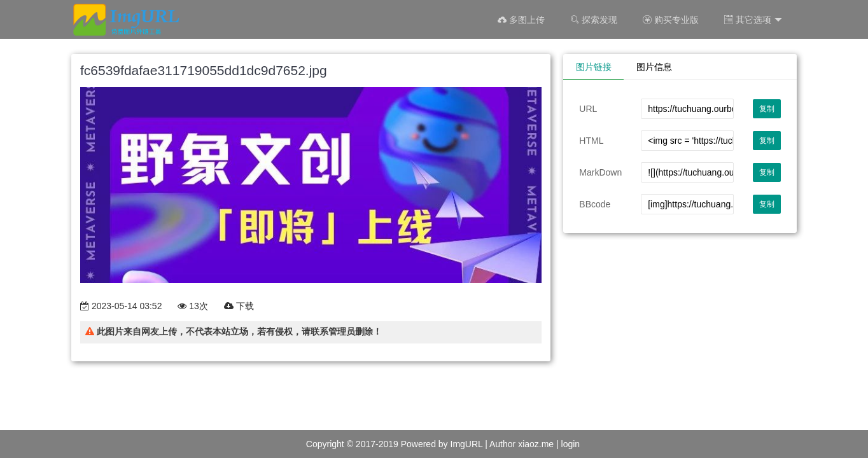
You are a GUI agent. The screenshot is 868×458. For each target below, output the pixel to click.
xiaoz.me (536, 444)
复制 (767, 109)
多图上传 (521, 20)
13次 (192, 306)
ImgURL (467, 444)
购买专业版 (671, 20)
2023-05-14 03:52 (121, 306)
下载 (239, 306)
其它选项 (753, 20)
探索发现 (594, 20)
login (571, 444)
